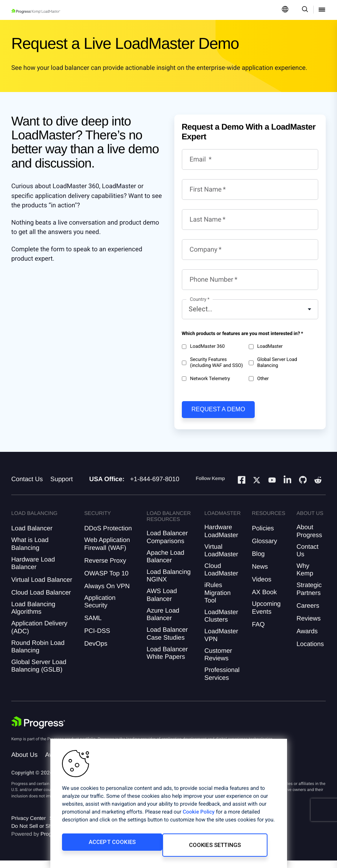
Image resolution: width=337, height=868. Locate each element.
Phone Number (212, 280)
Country (198, 300)
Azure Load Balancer (163, 622)
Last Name (206, 220)
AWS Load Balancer (162, 602)
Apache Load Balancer (165, 564)
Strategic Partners (309, 596)
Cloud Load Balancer (41, 600)
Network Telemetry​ (206, 379)
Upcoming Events (267, 615)
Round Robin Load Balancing (38, 654)
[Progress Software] (38, 730)
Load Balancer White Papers (167, 660)
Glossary (265, 549)
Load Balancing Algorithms (33, 615)
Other (259, 379)
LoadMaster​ (266, 347)
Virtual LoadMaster (221, 558)
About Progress (309, 538)
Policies (263, 536)
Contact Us (27, 487)
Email (199, 160)
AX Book (264, 600)
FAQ (258, 632)
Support (62, 487)
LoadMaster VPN (221, 642)
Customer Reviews (218, 662)
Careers (308, 613)
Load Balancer (32, 536)
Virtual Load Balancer (42, 587)
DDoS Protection (108, 536)
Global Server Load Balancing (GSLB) (39, 673)
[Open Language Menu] (285, 10)
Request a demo (218, 409)
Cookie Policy (199, 818)
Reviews (308, 626)
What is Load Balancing (30, 551)
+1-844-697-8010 (155, 487)
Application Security (100, 609)
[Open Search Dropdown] (304, 10)
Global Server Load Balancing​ (273, 362)
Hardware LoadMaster (221, 538)
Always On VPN (107, 594)
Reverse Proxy (105, 568)
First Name (206, 190)
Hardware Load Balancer (33, 571)
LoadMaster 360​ (203, 347)
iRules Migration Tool (218, 600)
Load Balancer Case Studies (167, 641)
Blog (258, 561)
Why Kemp (305, 577)
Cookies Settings (178, 848)
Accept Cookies (97, 848)
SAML (93, 626)
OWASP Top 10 (106, 581)
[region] (169, 806)
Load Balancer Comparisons (167, 544)
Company (204, 250)
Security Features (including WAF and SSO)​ (212, 362)
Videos (262, 587)
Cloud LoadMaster (221, 577)
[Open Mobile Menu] (322, 10)
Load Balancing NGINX (168, 583)
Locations (310, 651)
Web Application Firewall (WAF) (107, 551)
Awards (307, 639)
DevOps (96, 651)
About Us (24, 762)
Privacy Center (29, 826)
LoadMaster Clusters (221, 623)
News (260, 574)
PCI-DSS (97, 638)
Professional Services (222, 681)
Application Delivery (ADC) (39, 635)
